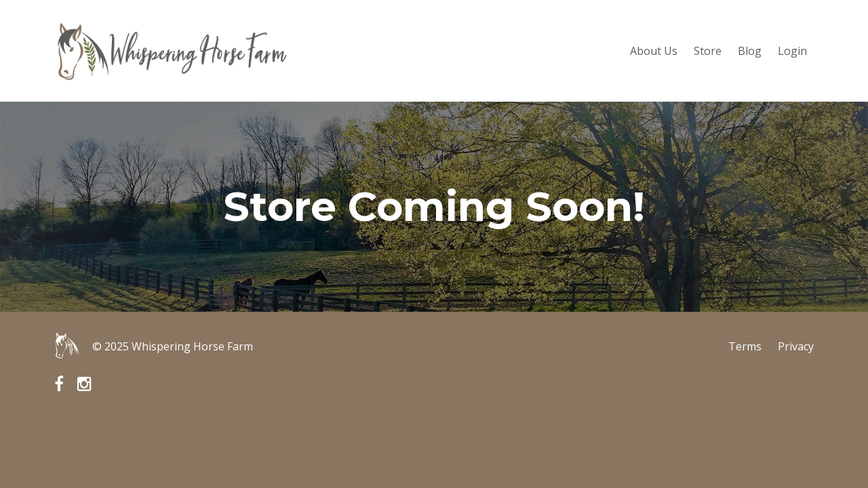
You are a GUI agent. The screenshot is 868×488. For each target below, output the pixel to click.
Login (792, 51)
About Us (654, 51)
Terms (745, 346)
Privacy (796, 346)
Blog (750, 51)
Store (708, 51)
